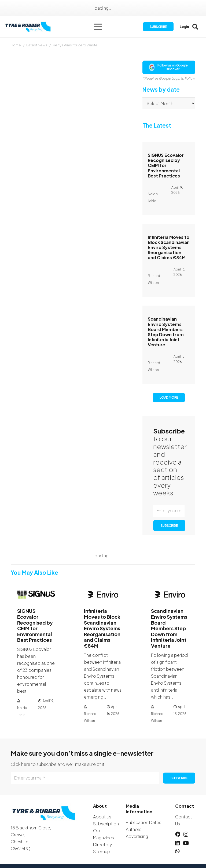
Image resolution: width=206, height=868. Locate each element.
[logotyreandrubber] (30, 27)
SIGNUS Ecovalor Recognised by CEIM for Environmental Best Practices (166, 165)
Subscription (106, 824)
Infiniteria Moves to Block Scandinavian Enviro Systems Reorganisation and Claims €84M (169, 247)
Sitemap (102, 852)
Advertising (137, 836)
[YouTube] (186, 843)
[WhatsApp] (177, 851)
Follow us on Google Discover (168, 67)
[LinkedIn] (177, 843)
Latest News (37, 45)
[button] (99, 27)
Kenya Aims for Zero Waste (75, 45)
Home (16, 45)
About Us (102, 817)
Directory (102, 845)
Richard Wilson (90, 717)
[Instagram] (186, 834)
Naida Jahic (22, 712)
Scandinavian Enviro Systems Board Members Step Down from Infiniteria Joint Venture (166, 332)
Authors (134, 829)
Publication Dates (144, 822)
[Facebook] (178, 834)
